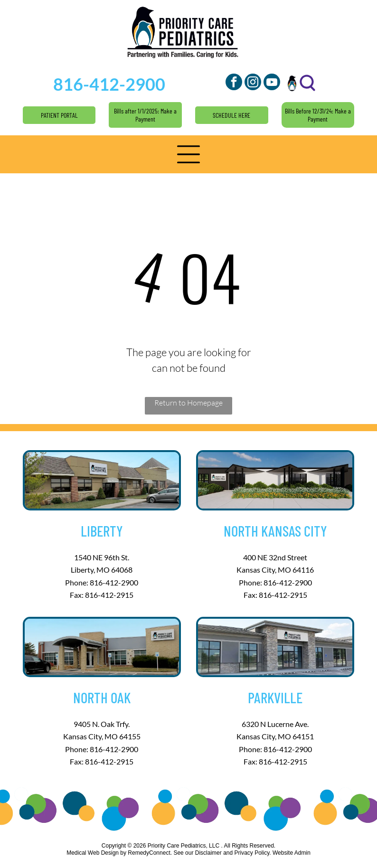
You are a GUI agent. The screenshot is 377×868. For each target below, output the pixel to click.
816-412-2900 (114, 582)
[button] (188, 154)
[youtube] (272, 83)
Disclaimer (208, 853)
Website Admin (292, 853)
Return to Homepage (188, 403)
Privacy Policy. (253, 853)
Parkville (275, 697)
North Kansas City (275, 531)
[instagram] (253, 83)
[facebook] (234, 83)
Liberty (102, 531)
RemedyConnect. (150, 853)
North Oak (102, 697)
